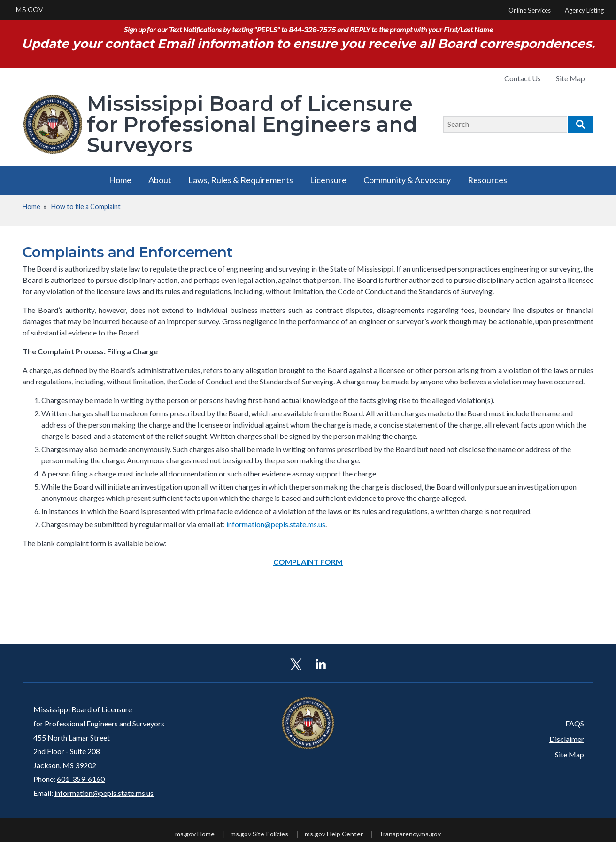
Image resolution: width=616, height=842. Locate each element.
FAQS (575, 723)
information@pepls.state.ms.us (104, 793)
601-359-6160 (81, 779)
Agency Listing (584, 11)
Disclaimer (567, 739)
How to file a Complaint (86, 207)
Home (120, 180)
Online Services (530, 11)
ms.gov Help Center (334, 834)
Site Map (570, 78)
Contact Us (523, 78)
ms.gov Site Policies (259, 834)
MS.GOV (29, 10)
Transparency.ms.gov (410, 834)
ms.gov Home (195, 834)
